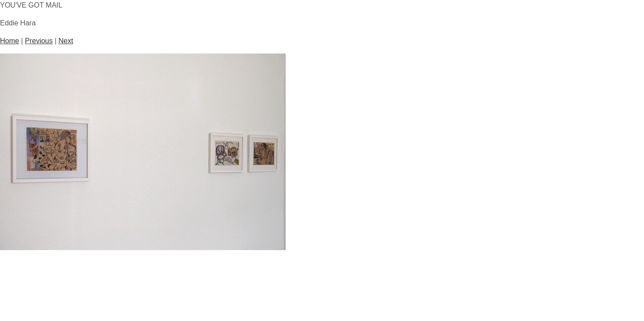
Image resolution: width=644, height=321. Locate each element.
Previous (39, 41)
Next (66, 41)
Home (10, 41)
